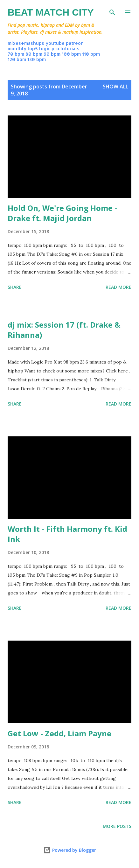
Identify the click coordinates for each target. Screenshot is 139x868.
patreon (75, 43)
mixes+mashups (26, 43)
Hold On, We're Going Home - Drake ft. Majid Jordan (62, 213)
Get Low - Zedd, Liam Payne (59, 733)
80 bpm (34, 54)
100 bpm (71, 54)
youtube (55, 43)
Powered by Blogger (70, 850)
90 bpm (52, 54)
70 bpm (16, 54)
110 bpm (91, 54)
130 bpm (37, 59)
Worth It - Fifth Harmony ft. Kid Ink (67, 534)
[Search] (112, 11)
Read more (118, 287)
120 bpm (17, 59)
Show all (115, 87)
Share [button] (15, 287)
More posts (117, 826)
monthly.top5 (23, 49)
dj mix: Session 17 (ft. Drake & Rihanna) (64, 330)
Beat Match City (51, 12)
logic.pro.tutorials (59, 49)
